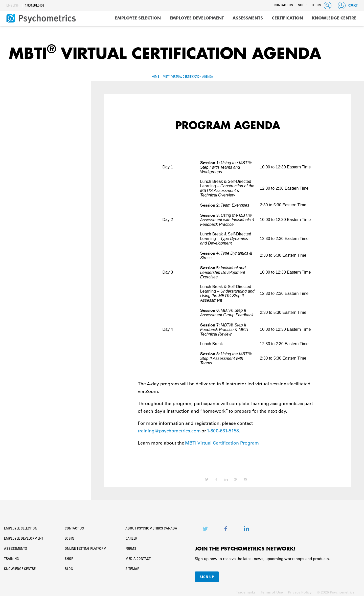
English (13, 6)
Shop (302, 6)
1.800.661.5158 (35, 6)
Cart (348, 6)
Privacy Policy (300, 590)
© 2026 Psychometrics (336, 590)
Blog (69, 567)
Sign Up (207, 575)
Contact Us (283, 6)
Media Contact (138, 557)
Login (316, 6)
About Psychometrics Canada (151, 527)
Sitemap (132, 567)
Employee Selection (138, 18)
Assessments (248, 18)
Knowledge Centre (334, 18)
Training (12, 557)
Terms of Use (272, 590)
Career (131, 537)
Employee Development (197, 18)
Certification (287, 18)
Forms (131, 547)
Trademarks (246, 590)
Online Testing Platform (86, 547)
